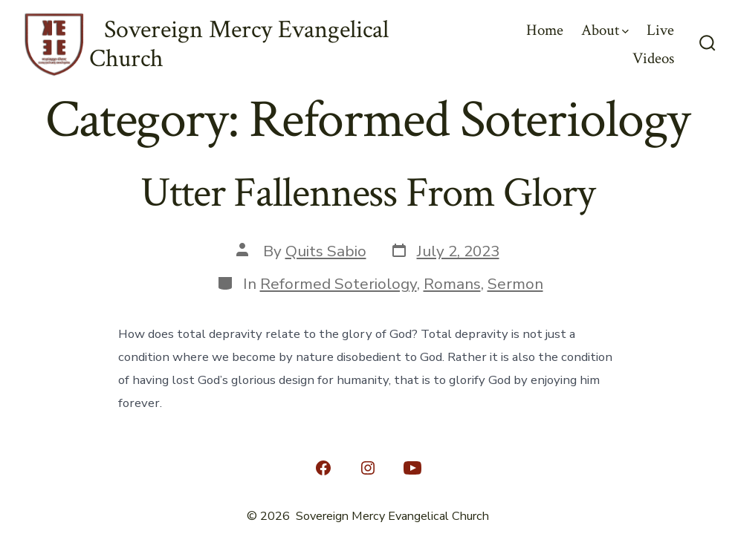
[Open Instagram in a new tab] (368, 468)
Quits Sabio (326, 251)
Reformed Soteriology (339, 284)
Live (660, 30)
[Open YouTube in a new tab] (412, 468)
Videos (653, 58)
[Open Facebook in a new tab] (323, 468)
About (605, 30)
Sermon (515, 284)
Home (545, 30)
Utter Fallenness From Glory (367, 193)
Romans (452, 284)
